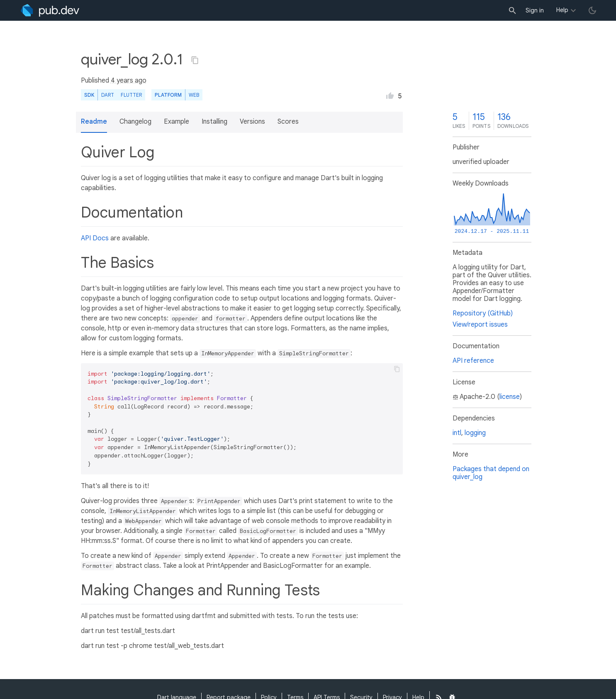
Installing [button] (214, 122)
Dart (108, 95)
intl (457, 433)
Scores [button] (288, 122)
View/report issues (480, 325)
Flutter (131, 95)
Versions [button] (252, 122)
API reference (473, 361)
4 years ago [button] (129, 81)
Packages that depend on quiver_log (491, 473)
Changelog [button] (135, 122)
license (510, 397)
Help (562, 10)
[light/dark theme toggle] (592, 10)
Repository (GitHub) (483, 313)
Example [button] (177, 122)
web (194, 95)
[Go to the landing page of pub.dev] (50, 10)
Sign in (535, 10)
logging (475, 433)
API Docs (95, 238)
